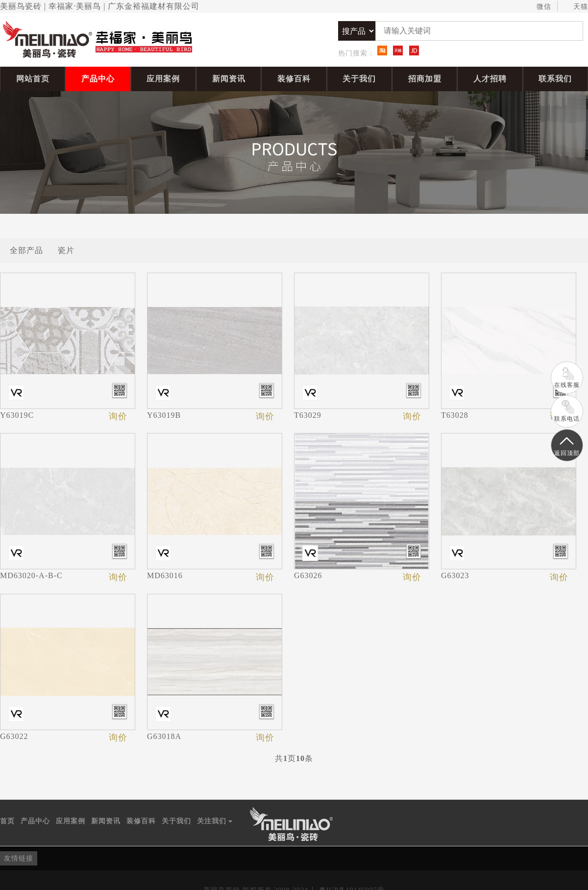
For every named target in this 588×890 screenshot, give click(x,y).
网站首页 (33, 79)
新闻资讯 (229, 79)
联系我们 (555, 79)
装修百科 (294, 79)
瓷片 (66, 250)
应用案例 (163, 79)
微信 (539, 7)
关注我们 (215, 821)
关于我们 (359, 79)
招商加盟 (425, 79)
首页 (7, 821)
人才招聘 (490, 79)
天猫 (576, 7)
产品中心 (98, 79)
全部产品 (26, 250)
